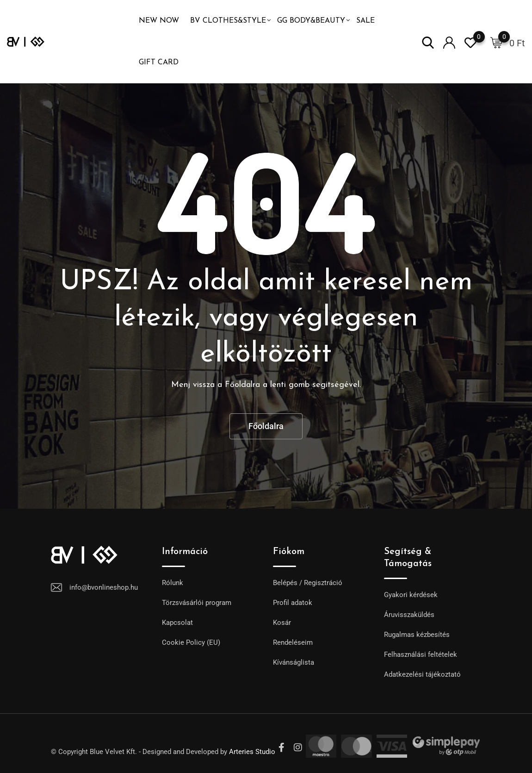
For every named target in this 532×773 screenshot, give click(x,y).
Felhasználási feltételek (421, 655)
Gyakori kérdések (411, 595)
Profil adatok (293, 603)
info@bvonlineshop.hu (104, 587)
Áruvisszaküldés (409, 615)
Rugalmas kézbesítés (417, 635)
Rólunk (173, 583)
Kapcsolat (177, 623)
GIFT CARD (159, 62)
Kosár (282, 623)
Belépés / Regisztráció (308, 583)
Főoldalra (266, 426)
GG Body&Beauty (311, 21)
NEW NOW (159, 21)
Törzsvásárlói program (197, 603)
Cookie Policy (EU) (191, 642)
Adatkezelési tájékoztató (422, 674)
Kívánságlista (294, 662)
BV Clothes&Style (228, 21)
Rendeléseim (293, 642)
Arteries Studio (252, 752)
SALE (365, 21)
